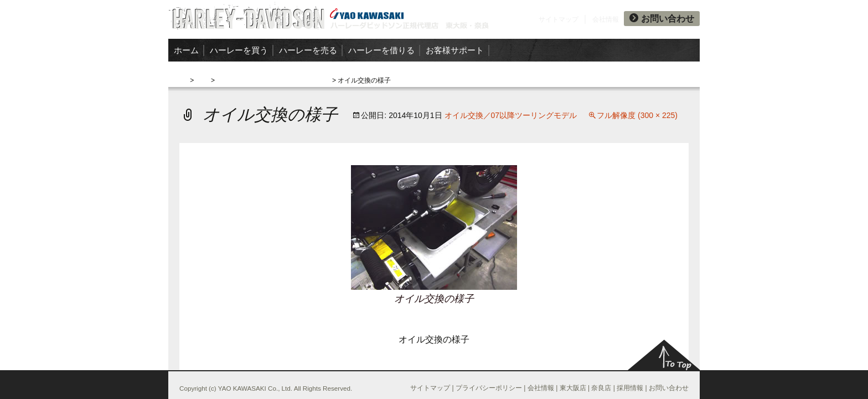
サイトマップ (559, 19)
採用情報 (630, 388)
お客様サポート (455, 50)
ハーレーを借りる (381, 50)
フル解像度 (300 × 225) (637, 115)
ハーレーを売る (308, 50)
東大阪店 (573, 388)
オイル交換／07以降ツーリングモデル (273, 80)
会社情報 (606, 19)
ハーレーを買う (239, 50)
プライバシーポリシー (489, 388)
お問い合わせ (662, 18)
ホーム (186, 50)
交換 (203, 80)
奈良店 (601, 388)
